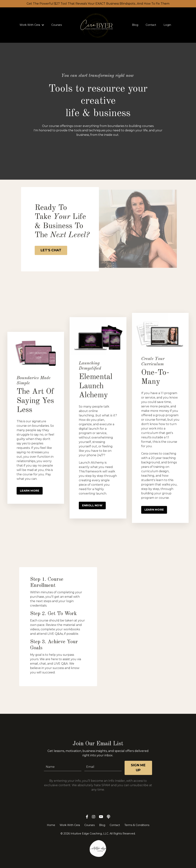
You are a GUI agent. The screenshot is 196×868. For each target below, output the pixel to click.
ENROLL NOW (92, 506)
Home (51, 829)
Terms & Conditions (137, 829)
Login (167, 25)
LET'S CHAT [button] (51, 250)
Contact (151, 25)
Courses (57, 25)
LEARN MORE (30, 491)
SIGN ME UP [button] (138, 772)
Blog (135, 25)
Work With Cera (32, 25)
